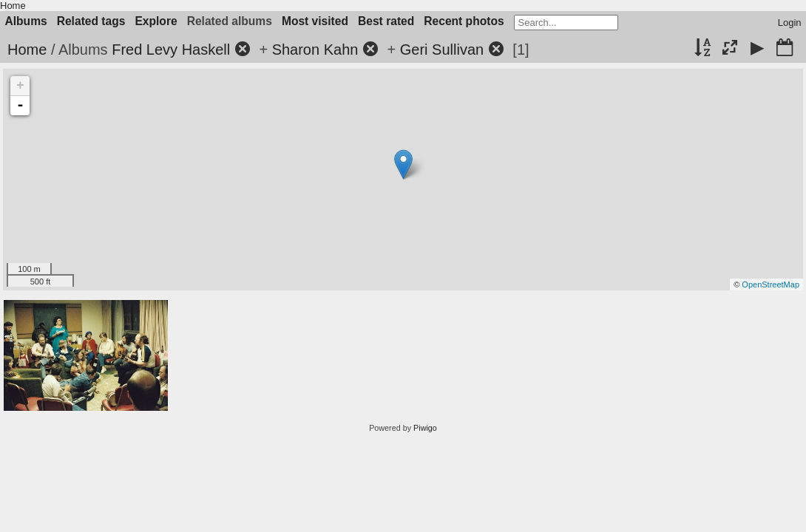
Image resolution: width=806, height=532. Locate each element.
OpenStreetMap (771, 284)
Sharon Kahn (315, 50)
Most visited (315, 21)
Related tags (91, 21)
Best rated (386, 21)
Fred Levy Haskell (171, 50)
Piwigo (425, 428)
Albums (26, 21)
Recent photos (464, 21)
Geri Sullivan (442, 50)
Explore (156, 21)
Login (790, 23)
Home (13, 6)
